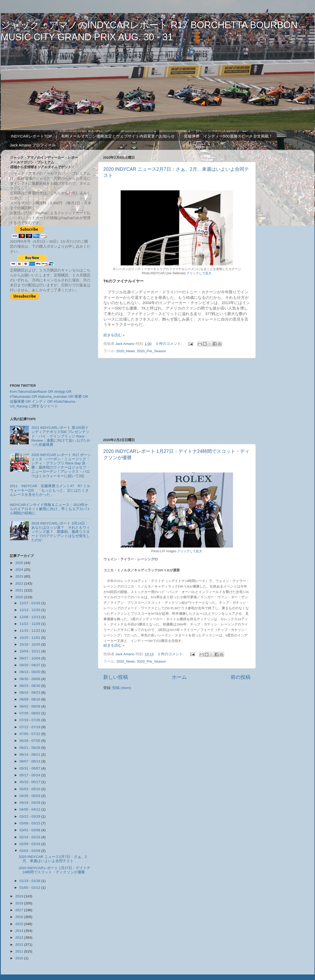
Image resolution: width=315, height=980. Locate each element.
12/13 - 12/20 (30, 610)
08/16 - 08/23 (30, 693)
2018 (20, 903)
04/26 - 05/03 (30, 796)
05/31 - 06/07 (30, 768)
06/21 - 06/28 (30, 748)
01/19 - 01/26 (30, 881)
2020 (20, 597)
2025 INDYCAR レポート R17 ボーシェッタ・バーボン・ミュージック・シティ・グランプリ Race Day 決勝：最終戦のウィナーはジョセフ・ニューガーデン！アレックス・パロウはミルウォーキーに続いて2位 (61, 465)
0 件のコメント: (170, 344)
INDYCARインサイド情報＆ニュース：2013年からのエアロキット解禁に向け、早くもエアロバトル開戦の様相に (50, 509)
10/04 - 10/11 (30, 651)
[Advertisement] (177, 398)
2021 (20, 590)
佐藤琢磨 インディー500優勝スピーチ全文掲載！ (228, 136)
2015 (20, 924)
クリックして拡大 (199, 273)
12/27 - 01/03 (30, 603)
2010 (20, 958)
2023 (20, 576)
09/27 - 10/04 (30, 658)
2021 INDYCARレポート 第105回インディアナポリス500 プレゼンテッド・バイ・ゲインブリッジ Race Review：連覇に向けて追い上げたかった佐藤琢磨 (61, 436)
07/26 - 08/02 (30, 713)
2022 (20, 583)
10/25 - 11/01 (30, 638)
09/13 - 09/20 (30, 672)
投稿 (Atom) (122, 688)
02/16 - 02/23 (30, 837)
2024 (20, 570)
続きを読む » (114, 335)
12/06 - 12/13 (30, 617)
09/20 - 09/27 (30, 665)
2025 (20, 563)
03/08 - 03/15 (30, 823)
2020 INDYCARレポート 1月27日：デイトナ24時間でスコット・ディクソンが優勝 (54, 870)
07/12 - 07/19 (30, 727)
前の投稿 (241, 677)
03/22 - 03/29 (30, 816)
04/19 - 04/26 (30, 803)
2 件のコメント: (171, 654)
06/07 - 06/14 (30, 761)
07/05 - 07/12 (30, 734)
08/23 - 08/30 (30, 686)
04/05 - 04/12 (30, 809)
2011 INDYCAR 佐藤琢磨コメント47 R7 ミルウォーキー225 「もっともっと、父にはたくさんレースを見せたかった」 (50, 490)
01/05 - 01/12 (30, 888)
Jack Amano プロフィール (33, 145)
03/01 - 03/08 (30, 830)
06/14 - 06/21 (30, 754)
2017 (20, 910)
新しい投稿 (116, 677)
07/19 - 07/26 (30, 720)
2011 (20, 951)
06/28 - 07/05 (30, 741)
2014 (20, 931)
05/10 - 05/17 (30, 782)
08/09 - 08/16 (30, 699)
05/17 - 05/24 (30, 775)
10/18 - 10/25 (30, 644)
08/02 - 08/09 (30, 706)
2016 (20, 917)
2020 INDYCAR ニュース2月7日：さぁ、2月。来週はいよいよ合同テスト (53, 859)
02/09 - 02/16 (30, 844)
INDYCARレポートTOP (31, 136)
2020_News (126, 351)
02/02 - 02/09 (30, 851)
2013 (20, 938)
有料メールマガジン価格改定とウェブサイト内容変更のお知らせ (118, 136)
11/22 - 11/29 (30, 624)
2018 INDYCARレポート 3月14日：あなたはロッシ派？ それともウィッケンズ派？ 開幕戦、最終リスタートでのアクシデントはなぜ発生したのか (61, 532)
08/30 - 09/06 (30, 679)
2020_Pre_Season (151, 351)
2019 (20, 896)
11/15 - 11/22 (30, 631)
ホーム (179, 677)
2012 (20, 945)
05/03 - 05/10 (30, 789)
